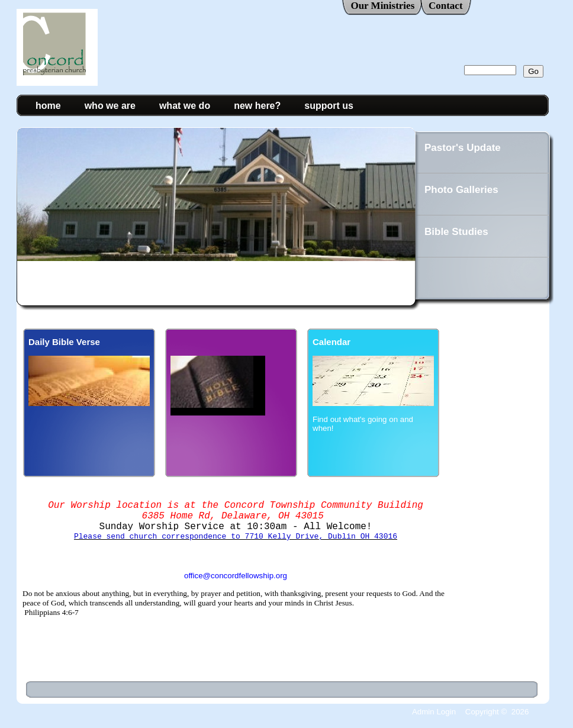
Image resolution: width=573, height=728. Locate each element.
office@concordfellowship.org (236, 586)
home (48, 106)
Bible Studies (456, 232)
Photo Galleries (461, 190)
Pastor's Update (463, 148)
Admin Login (434, 712)
